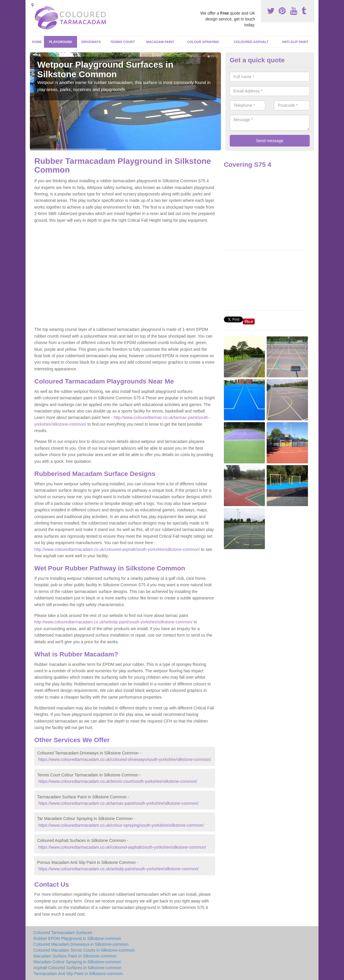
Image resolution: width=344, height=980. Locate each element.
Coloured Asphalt (251, 42)
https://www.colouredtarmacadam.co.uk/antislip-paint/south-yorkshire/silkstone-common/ (119, 869)
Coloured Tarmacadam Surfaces (63, 933)
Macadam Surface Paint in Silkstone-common (75, 956)
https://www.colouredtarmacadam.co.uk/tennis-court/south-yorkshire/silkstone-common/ (118, 781)
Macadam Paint (160, 42)
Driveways (91, 42)
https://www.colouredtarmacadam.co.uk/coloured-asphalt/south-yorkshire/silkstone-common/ (122, 847)
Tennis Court (122, 42)
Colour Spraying (203, 42)
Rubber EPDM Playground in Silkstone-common (77, 938)
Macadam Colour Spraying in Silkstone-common (77, 962)
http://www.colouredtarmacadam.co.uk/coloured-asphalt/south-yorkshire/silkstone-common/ (117, 549)
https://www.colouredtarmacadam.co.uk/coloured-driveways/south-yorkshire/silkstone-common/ (125, 759)
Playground (61, 42)
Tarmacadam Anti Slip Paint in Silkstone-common (78, 974)
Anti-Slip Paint (295, 42)
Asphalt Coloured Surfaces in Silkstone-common (77, 968)
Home (37, 42)
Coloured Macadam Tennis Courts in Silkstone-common (84, 950)
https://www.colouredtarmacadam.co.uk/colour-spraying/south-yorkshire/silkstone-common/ (121, 825)
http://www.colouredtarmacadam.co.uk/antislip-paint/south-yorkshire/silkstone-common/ (113, 622)
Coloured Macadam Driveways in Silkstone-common (81, 944)
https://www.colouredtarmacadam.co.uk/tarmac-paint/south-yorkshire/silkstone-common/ (118, 803)
